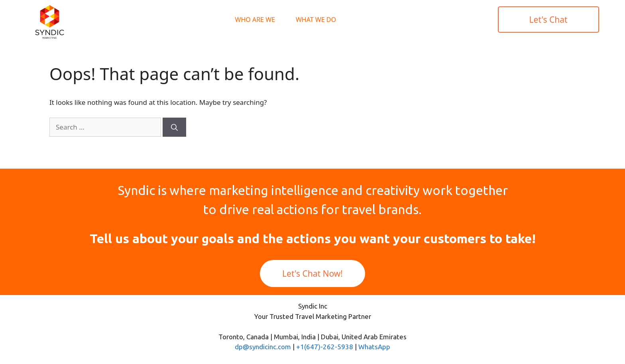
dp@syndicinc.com (263, 347)
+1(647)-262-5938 (325, 347)
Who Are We (255, 20)
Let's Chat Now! (312, 273)
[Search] (174, 127)
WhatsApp (374, 347)
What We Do (316, 20)
